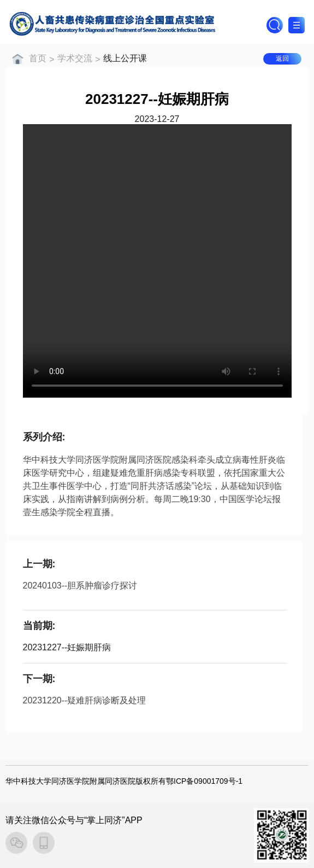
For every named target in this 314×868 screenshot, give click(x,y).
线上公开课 (125, 58)
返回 (282, 59)
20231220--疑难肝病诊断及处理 (85, 700)
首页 (38, 58)
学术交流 (75, 58)
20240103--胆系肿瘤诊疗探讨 (80, 586)
